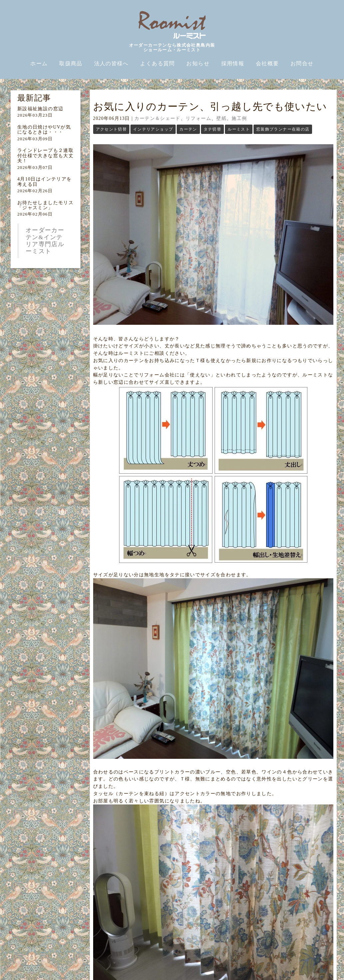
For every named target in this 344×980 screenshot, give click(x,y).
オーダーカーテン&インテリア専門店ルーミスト (45, 241)
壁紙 (221, 118)
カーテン (188, 129)
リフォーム (198, 118)
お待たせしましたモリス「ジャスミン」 (45, 205)
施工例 (239, 118)
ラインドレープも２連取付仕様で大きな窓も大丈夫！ (45, 156)
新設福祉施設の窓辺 (40, 109)
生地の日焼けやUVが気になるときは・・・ (44, 130)
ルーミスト (239, 129)
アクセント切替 (111, 129)
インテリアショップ (153, 129)
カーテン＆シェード (157, 118)
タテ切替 (212, 129)
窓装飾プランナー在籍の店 (283, 129)
